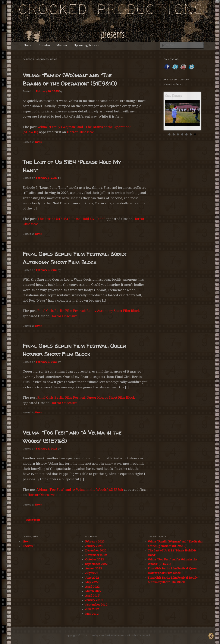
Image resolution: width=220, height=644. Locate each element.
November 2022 (96, 555)
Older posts (31, 520)
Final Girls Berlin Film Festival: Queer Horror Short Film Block (86, 397)
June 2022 (92, 578)
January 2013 (94, 600)
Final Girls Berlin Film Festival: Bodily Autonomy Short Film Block (89, 311)
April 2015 (92, 595)
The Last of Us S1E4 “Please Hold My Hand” (71, 219)
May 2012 (92, 614)
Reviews (28, 546)
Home (28, 45)
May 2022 (92, 582)
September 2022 (96, 564)
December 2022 (96, 550)
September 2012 (96, 604)
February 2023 (95, 541)
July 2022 (92, 573)
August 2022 (94, 568)
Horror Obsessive (80, 132)
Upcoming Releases (87, 45)
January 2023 (94, 546)
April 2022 (92, 587)
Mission (62, 45)
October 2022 (95, 559)
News (38, 142)
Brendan (44, 45)
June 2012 (92, 609)
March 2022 (93, 591)
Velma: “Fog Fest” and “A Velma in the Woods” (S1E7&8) (80, 490)
